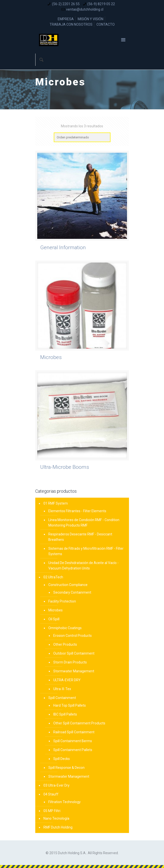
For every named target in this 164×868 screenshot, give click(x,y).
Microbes (51, 357)
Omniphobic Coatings (65, 628)
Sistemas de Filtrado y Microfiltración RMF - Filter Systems (86, 551)
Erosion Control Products (73, 636)
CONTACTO (106, 24)
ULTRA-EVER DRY (67, 680)
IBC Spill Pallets (65, 714)
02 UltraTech (53, 577)
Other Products (65, 644)
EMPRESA (66, 19)
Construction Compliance (68, 585)
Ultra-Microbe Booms (65, 467)
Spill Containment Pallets (73, 750)
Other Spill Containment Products (79, 723)
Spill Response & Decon (66, 768)
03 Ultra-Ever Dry (56, 785)
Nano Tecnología (56, 818)
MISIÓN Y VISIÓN (91, 19)
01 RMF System (56, 503)
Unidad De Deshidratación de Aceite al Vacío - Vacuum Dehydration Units (83, 566)
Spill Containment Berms (73, 741)
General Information (63, 247)
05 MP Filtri (52, 811)
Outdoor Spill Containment (74, 653)
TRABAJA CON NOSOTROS (71, 24)
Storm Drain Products (70, 662)
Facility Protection (62, 601)
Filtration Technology (64, 802)
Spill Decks (62, 759)
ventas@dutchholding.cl (85, 9)
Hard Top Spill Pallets (70, 705)
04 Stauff (51, 794)
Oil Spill (54, 619)
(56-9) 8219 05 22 (101, 4)
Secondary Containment (72, 592)
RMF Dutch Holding (58, 827)
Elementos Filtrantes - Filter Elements (77, 511)
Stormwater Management (74, 671)
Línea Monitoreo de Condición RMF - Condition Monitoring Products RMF (84, 523)
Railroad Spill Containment (74, 732)
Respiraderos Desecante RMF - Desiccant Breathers (80, 537)
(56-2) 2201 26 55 (66, 4)
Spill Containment (62, 698)
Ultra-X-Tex (62, 689)
